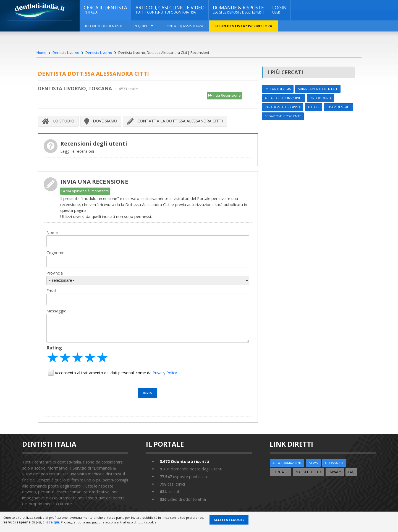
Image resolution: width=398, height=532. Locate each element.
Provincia (55, 273)
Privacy (335, 472)
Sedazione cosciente (283, 116)
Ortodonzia (320, 98)
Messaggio (57, 311)
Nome (52, 232)
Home (41, 52)
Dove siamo (101, 121)
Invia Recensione (224, 96)
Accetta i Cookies (229, 520)
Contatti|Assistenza (184, 26)
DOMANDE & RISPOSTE (238, 10)
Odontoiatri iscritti (184, 461)
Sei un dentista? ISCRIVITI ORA (243, 26)
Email (51, 291)
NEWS (313, 463)
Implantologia (278, 89)
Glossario (334, 463)
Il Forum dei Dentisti (104, 26)
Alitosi (314, 107)
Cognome (55, 253)
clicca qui (51, 522)
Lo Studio (58, 121)
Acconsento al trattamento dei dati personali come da (116, 373)
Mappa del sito (308, 472)
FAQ (351, 472)
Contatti (281, 472)
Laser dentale (339, 107)
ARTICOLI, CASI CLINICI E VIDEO (170, 10)
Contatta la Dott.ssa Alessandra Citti (175, 121)
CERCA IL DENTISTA (105, 10)
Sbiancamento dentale (318, 89)
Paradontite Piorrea (283, 107)
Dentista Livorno (66, 52)
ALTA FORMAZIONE (287, 463)
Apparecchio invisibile (284, 98)
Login (279, 10)
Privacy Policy (165, 373)
